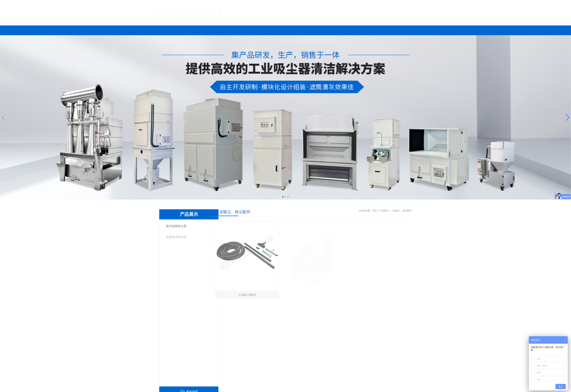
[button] (283, 197)
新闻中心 (309, 30)
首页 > (395, 211)
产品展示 (216, 30)
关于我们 (353, 30)
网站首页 (169, 30)
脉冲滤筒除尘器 (157, 227)
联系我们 (332, 30)
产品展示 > (404, 211)
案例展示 (262, 30)
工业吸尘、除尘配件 (420, 211)
